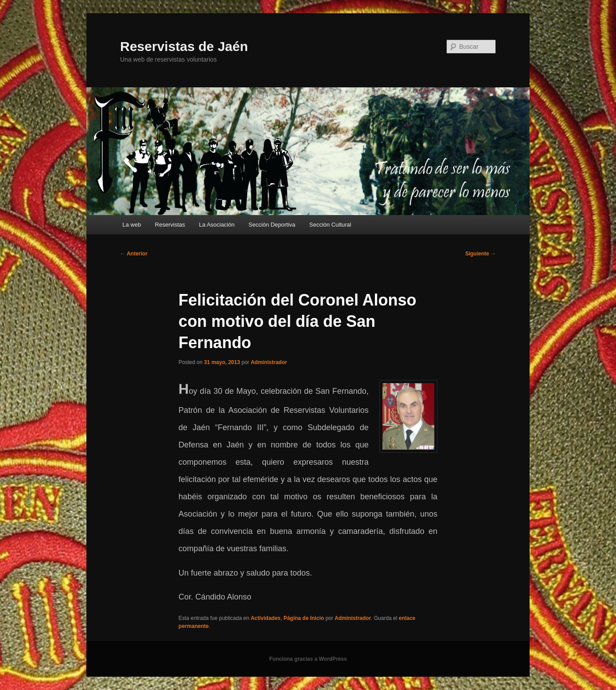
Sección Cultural (330, 225)
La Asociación (217, 225)
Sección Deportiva (272, 225)
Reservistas (170, 225)
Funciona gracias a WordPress (308, 659)
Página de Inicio (304, 618)
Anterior (134, 254)
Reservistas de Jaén (184, 46)
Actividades (266, 618)
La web (132, 225)
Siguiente (481, 254)
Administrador (269, 362)
